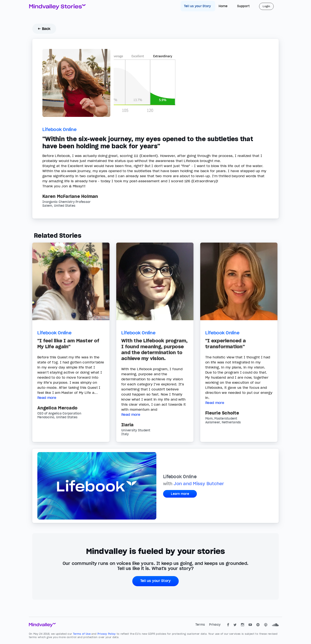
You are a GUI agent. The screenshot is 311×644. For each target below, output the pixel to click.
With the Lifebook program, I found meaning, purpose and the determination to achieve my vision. (155, 350)
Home (223, 6)
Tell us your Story (198, 6)
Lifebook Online (59, 130)
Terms (201, 625)
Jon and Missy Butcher (199, 484)
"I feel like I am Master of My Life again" (68, 344)
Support (243, 6)
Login (266, 6)
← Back (44, 29)
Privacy (215, 625)
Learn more (180, 494)
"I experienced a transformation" (226, 344)
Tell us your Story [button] (156, 581)
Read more (47, 398)
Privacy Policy (107, 634)
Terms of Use (82, 634)
